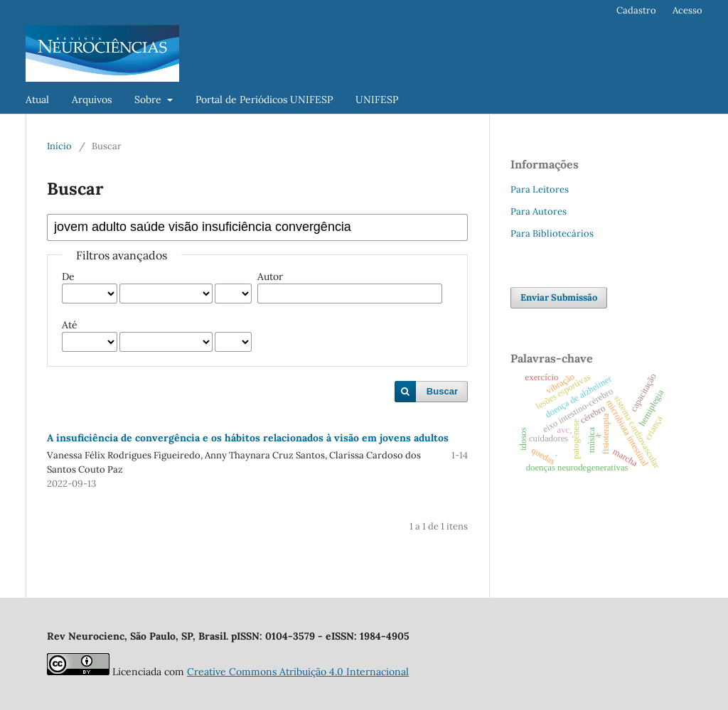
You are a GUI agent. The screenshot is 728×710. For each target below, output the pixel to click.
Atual (37, 99)
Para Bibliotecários (552, 233)
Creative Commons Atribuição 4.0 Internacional (298, 672)
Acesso (687, 10)
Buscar (442, 391)
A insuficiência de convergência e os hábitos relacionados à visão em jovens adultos (248, 438)
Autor (270, 276)
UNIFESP (377, 99)
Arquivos (92, 99)
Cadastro (636, 10)
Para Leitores (540, 189)
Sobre (149, 99)
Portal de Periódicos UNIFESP (264, 99)
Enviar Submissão (559, 297)
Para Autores (539, 211)
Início (59, 146)
